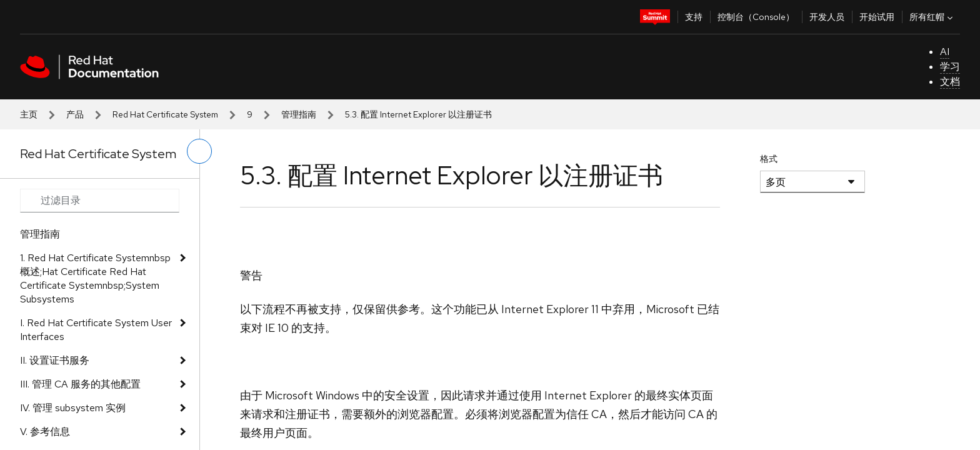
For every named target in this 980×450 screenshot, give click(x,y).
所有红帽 (932, 17)
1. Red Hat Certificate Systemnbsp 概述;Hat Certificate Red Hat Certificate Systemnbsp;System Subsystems (95, 278)
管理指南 (299, 114)
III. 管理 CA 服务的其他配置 (80, 384)
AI (945, 52)
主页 (29, 114)
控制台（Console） (756, 17)
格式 (769, 159)
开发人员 (827, 17)
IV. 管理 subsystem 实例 (73, 408)
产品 (75, 114)
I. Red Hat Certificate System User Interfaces (96, 330)
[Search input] (100, 201)
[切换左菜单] (199, 151)
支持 (694, 17)
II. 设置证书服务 (55, 360)
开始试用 (877, 17)
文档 (950, 82)
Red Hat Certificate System (165, 114)
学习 (950, 67)
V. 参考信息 (45, 432)
